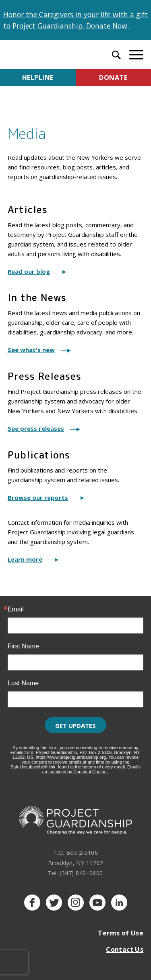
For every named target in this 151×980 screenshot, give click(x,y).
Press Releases (44, 376)
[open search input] (116, 56)
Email (16, 609)
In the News (37, 297)
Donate (113, 77)
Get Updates (75, 725)
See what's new (31, 350)
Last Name (23, 683)
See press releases (36, 428)
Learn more (25, 559)
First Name (23, 646)
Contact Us (125, 949)
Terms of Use (121, 933)
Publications (39, 455)
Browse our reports (38, 497)
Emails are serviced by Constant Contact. (91, 769)
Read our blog (29, 271)
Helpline (38, 77)
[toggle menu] (136, 54)
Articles (28, 210)
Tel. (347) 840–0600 (75, 873)
